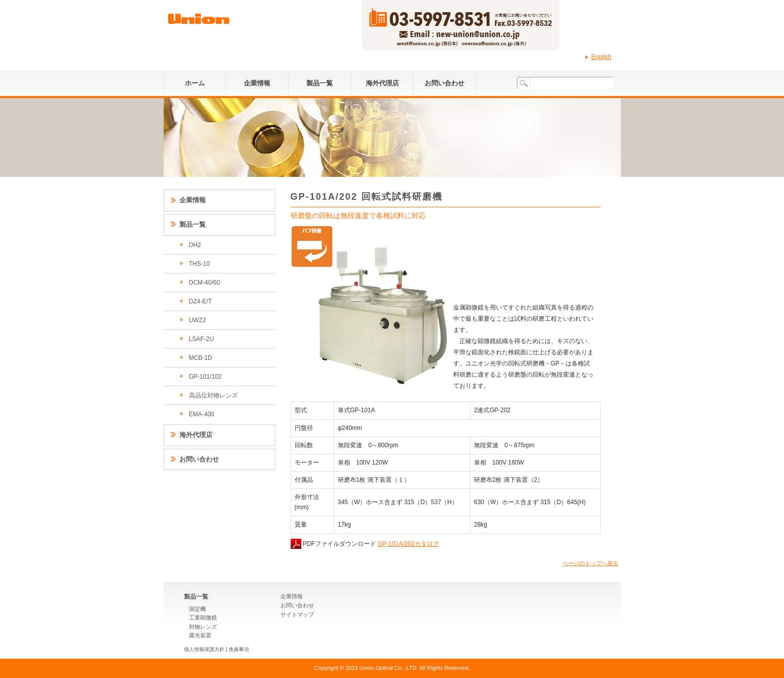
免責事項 (239, 649)
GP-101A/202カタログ (408, 544)
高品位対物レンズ (213, 395)
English (601, 57)
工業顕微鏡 (203, 618)
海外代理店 (382, 83)
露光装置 (200, 635)
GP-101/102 (206, 377)
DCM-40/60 (205, 283)
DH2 (195, 245)
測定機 (197, 609)
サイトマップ (297, 614)
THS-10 (199, 264)
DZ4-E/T (200, 301)
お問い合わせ (445, 83)
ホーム (195, 83)
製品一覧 (320, 83)
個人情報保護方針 (204, 649)
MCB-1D (201, 358)
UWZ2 (198, 320)
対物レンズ (203, 627)
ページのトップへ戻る (590, 563)
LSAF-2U (201, 339)
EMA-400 (202, 414)
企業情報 (257, 83)
